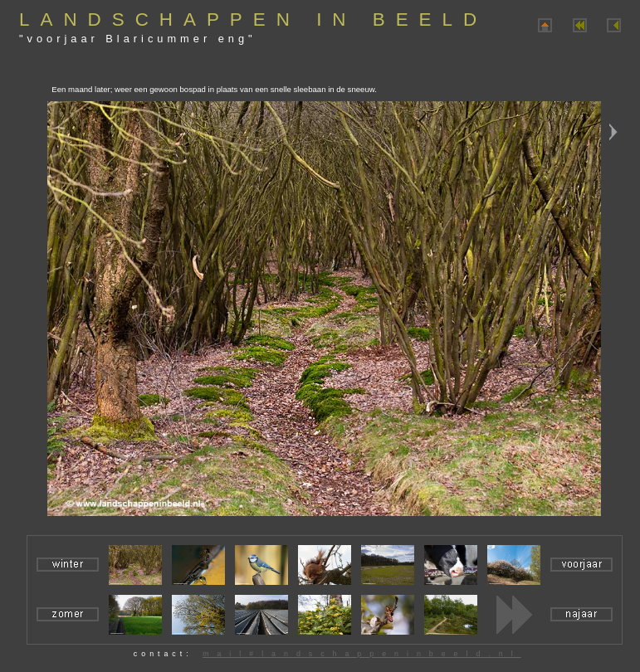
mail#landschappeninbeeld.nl (362, 654)
